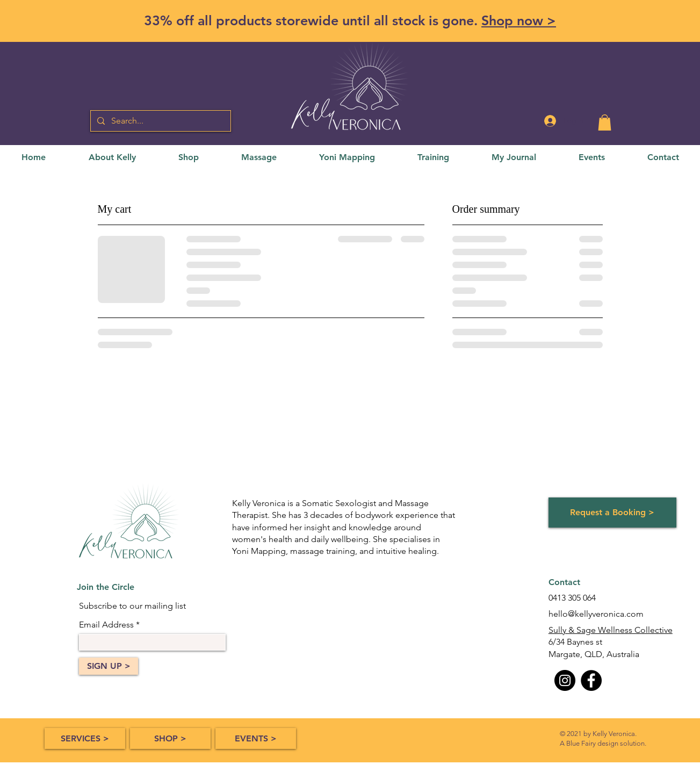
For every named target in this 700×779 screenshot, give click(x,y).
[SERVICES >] (85, 738)
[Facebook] (591, 680)
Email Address (106, 625)
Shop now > (519, 20)
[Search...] (160, 121)
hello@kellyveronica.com (596, 614)
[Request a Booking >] (612, 513)
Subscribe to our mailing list (132, 606)
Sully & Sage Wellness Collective (611, 630)
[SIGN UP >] (109, 666)
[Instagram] (565, 680)
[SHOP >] (170, 738)
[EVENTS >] (256, 738)
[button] (605, 122)
